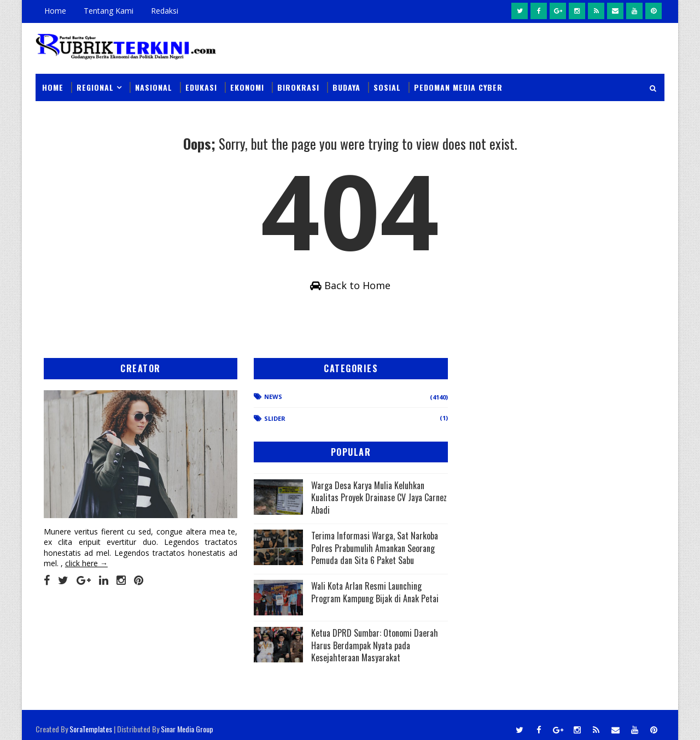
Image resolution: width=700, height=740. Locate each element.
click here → (86, 560)
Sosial (387, 83)
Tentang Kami (109, 11)
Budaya (346, 83)
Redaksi (165, 11)
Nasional (154, 83)
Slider (221, 440)
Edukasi (201, 83)
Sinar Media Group (187, 721)
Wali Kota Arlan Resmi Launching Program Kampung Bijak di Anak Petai (423, 579)
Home (55, 11)
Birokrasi (298, 83)
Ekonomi (247, 83)
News (220, 418)
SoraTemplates (91, 721)
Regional (95, 83)
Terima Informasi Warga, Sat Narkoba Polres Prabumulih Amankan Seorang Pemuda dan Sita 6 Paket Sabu (419, 510)
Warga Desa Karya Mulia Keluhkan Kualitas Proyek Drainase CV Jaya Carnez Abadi (426, 442)
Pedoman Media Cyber (458, 83)
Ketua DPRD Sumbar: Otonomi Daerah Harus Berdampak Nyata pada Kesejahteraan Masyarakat (424, 642)
